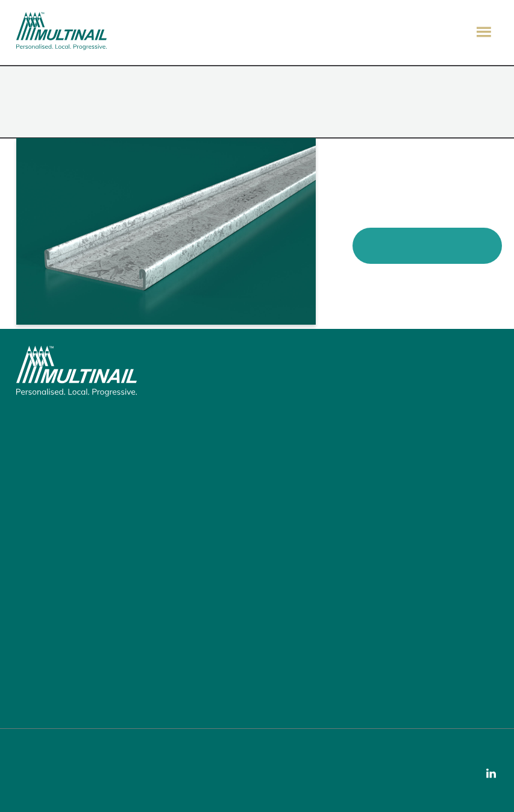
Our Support (49, 698)
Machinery (45, 496)
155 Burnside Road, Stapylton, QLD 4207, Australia (73, 422)
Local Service (50, 572)
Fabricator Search (59, 589)
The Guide (45, 530)
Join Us (39, 622)
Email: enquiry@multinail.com (81, 664)
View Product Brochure (427, 245)
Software (43, 513)
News (36, 605)
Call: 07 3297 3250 (60, 681)
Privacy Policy (47, 786)
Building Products (58, 479)
